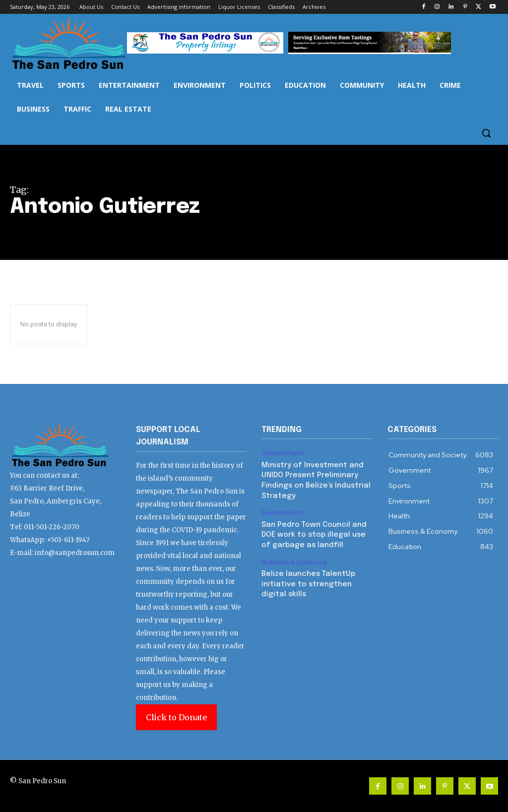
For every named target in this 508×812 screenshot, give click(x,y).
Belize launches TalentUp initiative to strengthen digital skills (306, 578)
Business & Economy (293, 558)
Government (281, 453)
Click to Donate (176, 717)
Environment (281, 510)
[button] (486, 133)
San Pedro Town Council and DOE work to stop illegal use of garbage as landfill (312, 531)
